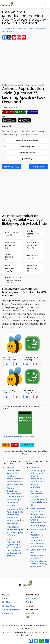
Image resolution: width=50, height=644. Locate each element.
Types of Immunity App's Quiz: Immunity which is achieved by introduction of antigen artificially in (38, 477)
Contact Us (8, 614)
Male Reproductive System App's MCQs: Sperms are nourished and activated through (14, 547)
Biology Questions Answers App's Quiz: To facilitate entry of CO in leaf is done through (15, 497)
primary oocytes (27, 153)
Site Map (6, 602)
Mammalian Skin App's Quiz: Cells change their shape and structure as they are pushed (15, 516)
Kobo (15, 445)
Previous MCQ (12, 167)
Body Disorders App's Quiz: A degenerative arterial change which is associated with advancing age (38, 517)
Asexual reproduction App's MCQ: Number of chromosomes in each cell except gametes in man (15, 476)
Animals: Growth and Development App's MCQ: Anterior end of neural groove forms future (38, 538)
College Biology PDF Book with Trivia (18, 437)
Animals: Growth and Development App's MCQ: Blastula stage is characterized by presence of (39, 558)
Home (5, 598)
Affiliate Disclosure (11, 610)
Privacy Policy (9, 606)
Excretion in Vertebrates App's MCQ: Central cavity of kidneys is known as (39, 498)
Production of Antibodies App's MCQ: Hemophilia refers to (15, 531)
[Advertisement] (25, 63)
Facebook (31, 598)
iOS (28, 617)
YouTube (30, 606)
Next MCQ (38, 167)
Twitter (30, 602)
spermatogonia (27, 147)
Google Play (27, 445)
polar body (27, 159)
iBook (6, 445)
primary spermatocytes (27, 141)
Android (30, 613)
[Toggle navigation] (45, 4)
